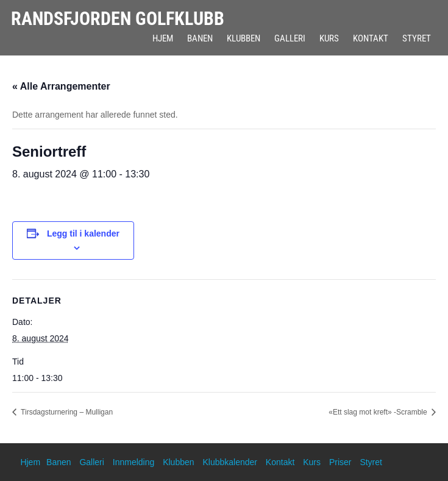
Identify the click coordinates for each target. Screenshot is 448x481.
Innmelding (134, 462)
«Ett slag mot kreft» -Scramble (379, 412)
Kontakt (371, 38)
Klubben (244, 38)
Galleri (290, 38)
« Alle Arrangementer (61, 86)
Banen (200, 38)
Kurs (329, 38)
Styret (417, 38)
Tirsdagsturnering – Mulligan (66, 412)
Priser (340, 462)
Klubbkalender (230, 462)
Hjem (163, 38)
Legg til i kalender (83, 233)
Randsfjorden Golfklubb (118, 19)
